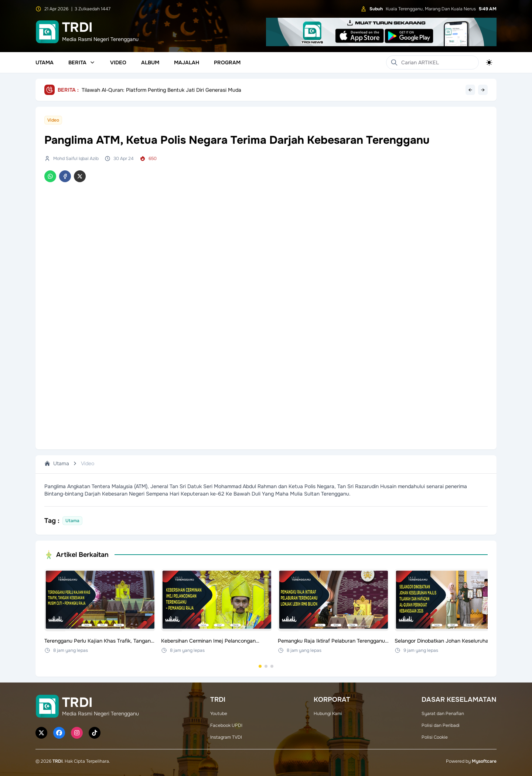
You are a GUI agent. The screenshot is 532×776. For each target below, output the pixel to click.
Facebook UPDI (226, 725)
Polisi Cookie (435, 737)
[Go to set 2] (266, 666)
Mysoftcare (484, 761)
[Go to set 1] (260, 666)
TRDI (57, 761)
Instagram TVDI (226, 737)
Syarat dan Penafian (443, 714)
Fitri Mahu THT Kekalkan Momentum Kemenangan (141, 90)
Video (118, 62)
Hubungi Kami (328, 714)
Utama (45, 62)
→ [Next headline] (483, 90)
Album (150, 62)
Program (227, 62)
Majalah (187, 62)
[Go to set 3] (272, 666)
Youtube (219, 714)
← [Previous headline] (470, 90)
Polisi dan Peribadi (441, 725)
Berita (82, 62)
